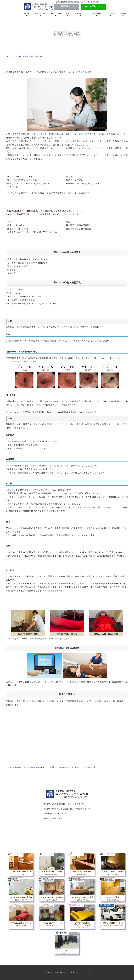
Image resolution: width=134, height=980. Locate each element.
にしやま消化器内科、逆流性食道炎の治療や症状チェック (29, 767)
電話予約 (67, 6)
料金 (68, 14)
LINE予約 (94, 6)
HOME (27, 14)
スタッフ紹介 (96, 14)
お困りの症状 (80, 14)
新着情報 (123, 14)
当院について (40, 14)
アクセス (111, 14)
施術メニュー (56, 14)
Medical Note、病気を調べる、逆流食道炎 (76, 767)
